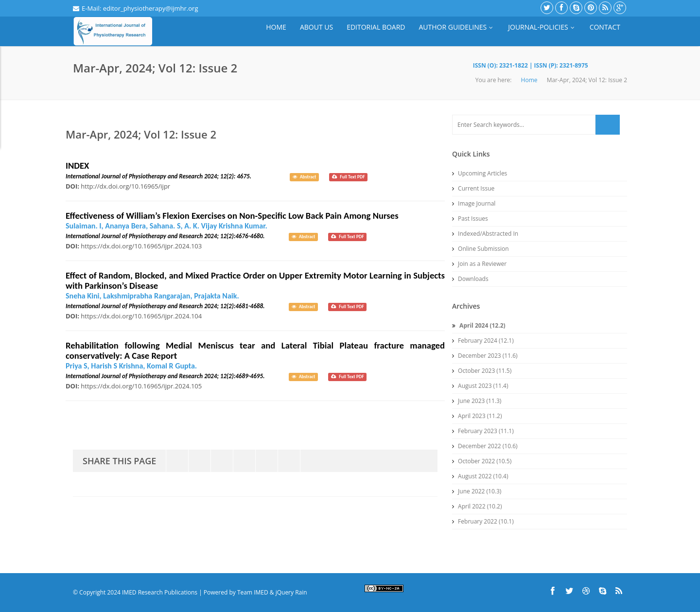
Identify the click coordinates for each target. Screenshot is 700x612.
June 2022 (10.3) (477, 491)
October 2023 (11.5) (482, 371)
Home (276, 27)
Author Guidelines (457, 27)
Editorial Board (376, 27)
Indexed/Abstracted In (485, 234)
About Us (316, 27)
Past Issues (470, 219)
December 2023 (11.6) (485, 356)
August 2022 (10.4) (480, 476)
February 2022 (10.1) (483, 521)
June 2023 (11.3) (477, 401)
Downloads (470, 279)
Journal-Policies (542, 27)
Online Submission (481, 249)
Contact (605, 27)
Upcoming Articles (480, 173)
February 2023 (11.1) (483, 431)
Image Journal (474, 203)
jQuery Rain (291, 592)
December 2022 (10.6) (485, 446)
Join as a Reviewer (479, 264)
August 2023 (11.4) (480, 386)
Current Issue (473, 188)
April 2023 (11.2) (477, 416)
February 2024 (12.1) (483, 341)
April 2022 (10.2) (477, 506)
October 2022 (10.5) (482, 461)
